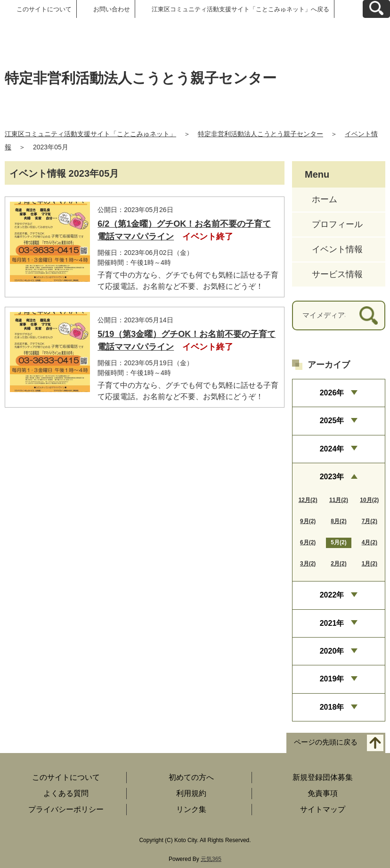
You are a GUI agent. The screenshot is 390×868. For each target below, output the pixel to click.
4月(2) (370, 542)
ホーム (325, 199)
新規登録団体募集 (323, 777)
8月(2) (338, 521)
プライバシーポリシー (66, 809)
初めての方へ (191, 777)
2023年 (332, 477)
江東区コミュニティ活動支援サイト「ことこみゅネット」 (90, 134)
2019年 (332, 679)
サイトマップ (323, 809)
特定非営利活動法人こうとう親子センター (260, 134)
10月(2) (369, 500)
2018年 (332, 707)
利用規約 (191, 793)
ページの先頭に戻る (326, 742)
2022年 (332, 595)
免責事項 (323, 793)
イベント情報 (337, 249)
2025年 (332, 421)
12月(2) (308, 500)
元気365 (211, 859)
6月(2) (308, 542)
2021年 (332, 623)
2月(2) (338, 564)
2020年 (332, 651)
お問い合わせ (112, 9)
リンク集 (191, 809)
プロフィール (337, 224)
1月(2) (370, 564)
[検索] (369, 315)
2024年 (332, 449)
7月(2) (370, 521)
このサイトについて (44, 9)
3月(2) (308, 564)
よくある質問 (66, 793)
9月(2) (308, 521)
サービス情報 (337, 274)
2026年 (332, 393)
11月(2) (339, 500)
